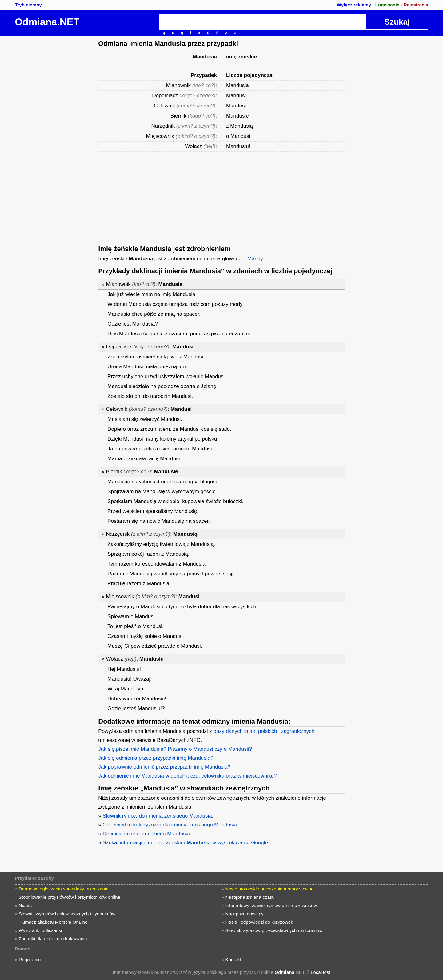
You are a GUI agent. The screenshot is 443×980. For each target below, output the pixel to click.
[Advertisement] (48, 128)
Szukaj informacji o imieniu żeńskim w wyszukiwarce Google (185, 843)
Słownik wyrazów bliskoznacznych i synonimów (67, 914)
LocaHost (320, 972)
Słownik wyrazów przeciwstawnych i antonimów (274, 930)
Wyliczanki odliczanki (40, 930)
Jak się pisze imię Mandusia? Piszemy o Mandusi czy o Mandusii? (175, 749)
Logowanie (387, 5)
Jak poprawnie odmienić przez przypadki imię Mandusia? (164, 767)
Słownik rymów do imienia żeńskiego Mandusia (157, 816)
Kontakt (233, 960)
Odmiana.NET (47, 22)
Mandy (255, 259)
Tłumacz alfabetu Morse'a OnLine (53, 922)
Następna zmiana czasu (250, 897)
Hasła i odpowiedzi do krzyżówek (259, 922)
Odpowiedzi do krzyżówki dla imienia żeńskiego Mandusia (170, 825)
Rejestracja (416, 5)
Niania (25, 905)
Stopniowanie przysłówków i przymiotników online (70, 897)
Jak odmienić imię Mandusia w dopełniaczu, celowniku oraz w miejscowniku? (187, 776)
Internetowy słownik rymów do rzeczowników (271, 905)
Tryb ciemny (28, 5)
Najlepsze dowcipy (245, 914)
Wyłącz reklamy (354, 5)
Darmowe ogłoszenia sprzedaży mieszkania (64, 889)
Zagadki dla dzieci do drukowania (53, 939)
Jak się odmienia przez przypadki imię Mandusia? (156, 758)
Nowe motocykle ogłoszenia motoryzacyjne (270, 889)
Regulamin (30, 960)
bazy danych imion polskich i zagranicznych (264, 731)
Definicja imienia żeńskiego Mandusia (146, 834)
